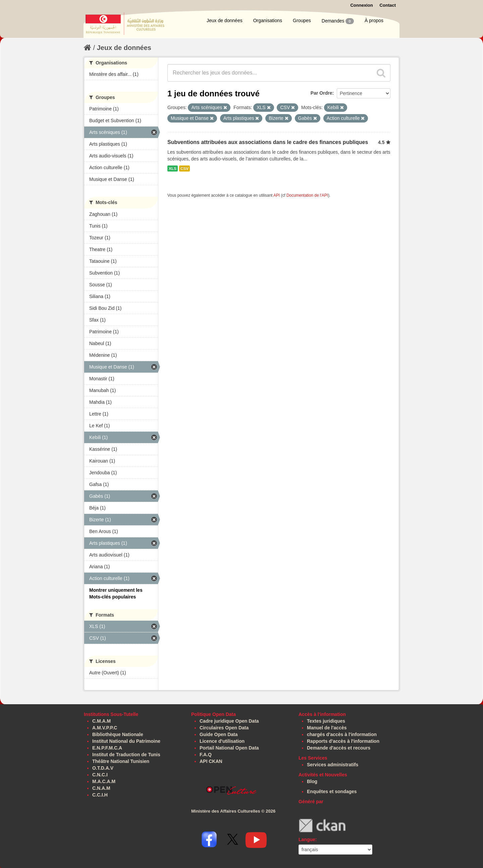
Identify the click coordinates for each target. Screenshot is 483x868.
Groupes (302, 20)
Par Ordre (321, 93)
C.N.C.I (100, 775)
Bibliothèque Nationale (118, 734)
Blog (312, 781)
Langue (307, 839)
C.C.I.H (100, 795)
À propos (374, 20)
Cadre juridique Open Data (229, 721)
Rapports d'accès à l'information (343, 741)
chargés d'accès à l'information (342, 734)
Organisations (268, 20)
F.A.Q (206, 755)
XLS (173, 168)
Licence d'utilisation (222, 741)
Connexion (361, 5)
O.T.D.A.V (103, 768)
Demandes (338, 21)
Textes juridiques (326, 721)
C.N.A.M (101, 788)
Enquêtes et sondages (332, 791)
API (277, 195)
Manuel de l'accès (327, 728)
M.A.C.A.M (104, 781)
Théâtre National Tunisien (121, 761)
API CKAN (211, 761)
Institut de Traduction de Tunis (126, 755)
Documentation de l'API (307, 195)
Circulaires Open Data (224, 728)
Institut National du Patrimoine (126, 741)
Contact (388, 5)
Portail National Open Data (229, 748)
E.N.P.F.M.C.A (107, 748)
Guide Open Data (219, 734)
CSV (184, 168)
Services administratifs (333, 765)
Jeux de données (225, 20)
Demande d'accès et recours (339, 748)
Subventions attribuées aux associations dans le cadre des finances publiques (268, 142)
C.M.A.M (101, 721)
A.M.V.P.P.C (105, 728)
